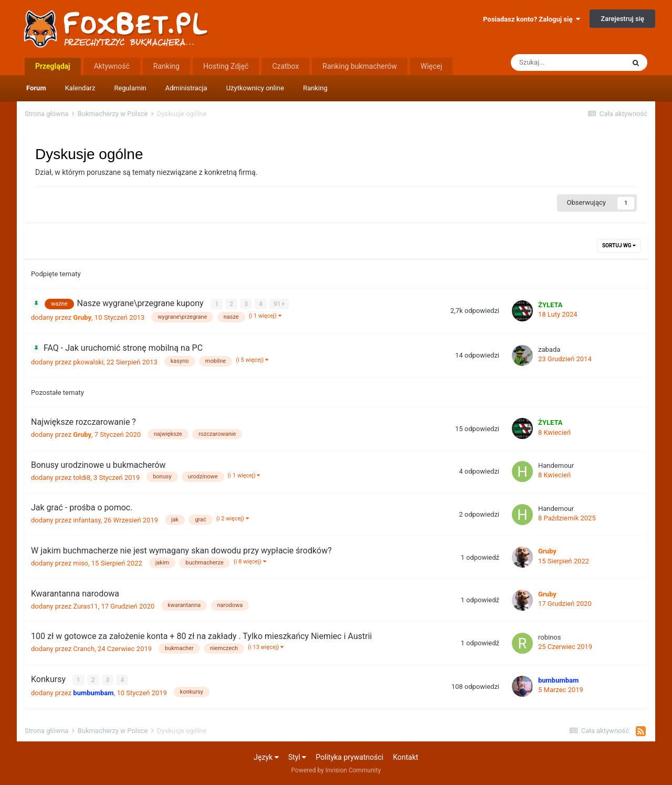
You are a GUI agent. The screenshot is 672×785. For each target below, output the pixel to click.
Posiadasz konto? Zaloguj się (532, 19)
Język (266, 757)
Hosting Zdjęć (226, 66)
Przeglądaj (53, 66)
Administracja (186, 88)
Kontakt (405, 757)
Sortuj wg (619, 245)
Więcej (431, 66)
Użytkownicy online (255, 88)
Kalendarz (80, 88)
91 (279, 304)
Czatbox (285, 66)
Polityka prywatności (350, 757)
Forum (36, 88)
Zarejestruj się (622, 19)
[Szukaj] (568, 62)
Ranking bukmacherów (360, 66)
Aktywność (112, 66)
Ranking (315, 88)
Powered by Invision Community (336, 770)
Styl (297, 757)
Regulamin (130, 88)
